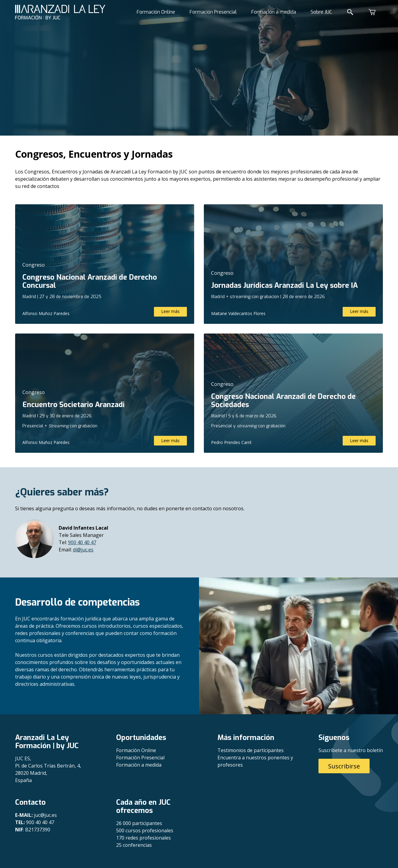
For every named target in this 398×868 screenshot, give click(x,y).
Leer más (170, 311)
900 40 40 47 (82, 542)
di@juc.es (83, 550)
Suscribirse (344, 766)
